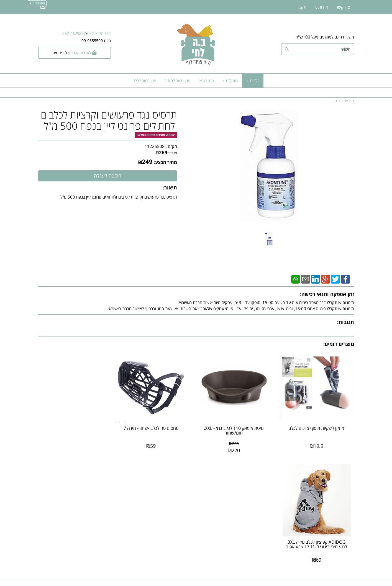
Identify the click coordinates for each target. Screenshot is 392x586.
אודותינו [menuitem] (321, 7)
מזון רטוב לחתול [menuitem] (177, 81)
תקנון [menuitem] (302, 7)
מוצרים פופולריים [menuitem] (340, 484)
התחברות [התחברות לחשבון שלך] (37, 3)
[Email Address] (43, 7)
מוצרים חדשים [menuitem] (342, 489)
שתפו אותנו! (182, 498)
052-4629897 (74, 33)
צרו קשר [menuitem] (343, 7)
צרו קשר (185, 492)
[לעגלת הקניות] (75, 53)
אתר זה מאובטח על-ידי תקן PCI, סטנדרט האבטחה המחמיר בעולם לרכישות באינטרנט (196, 559)
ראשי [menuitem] (350, 495)
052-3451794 (99, 33)
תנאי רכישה (263, 508)
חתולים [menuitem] (230, 81)
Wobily (214, 581)
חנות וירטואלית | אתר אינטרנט (161, 581)
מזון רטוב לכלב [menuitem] (144, 81)
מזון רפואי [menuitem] (206, 81)
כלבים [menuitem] (253, 81)
